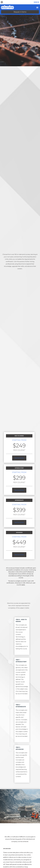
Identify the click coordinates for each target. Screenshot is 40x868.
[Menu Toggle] (37, 7)
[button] (2, 2)
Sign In (36, 2)
